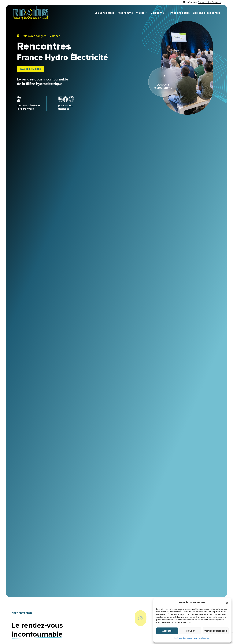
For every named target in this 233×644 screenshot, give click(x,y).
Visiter (140, 13)
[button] (227, 603)
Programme (125, 13)
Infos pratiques (180, 13)
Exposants (157, 13)
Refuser (190, 631)
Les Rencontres (105, 13)
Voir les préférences (216, 631)
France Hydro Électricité (209, 2)
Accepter (167, 631)
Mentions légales (201, 638)
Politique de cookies (183, 638)
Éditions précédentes (207, 13)
